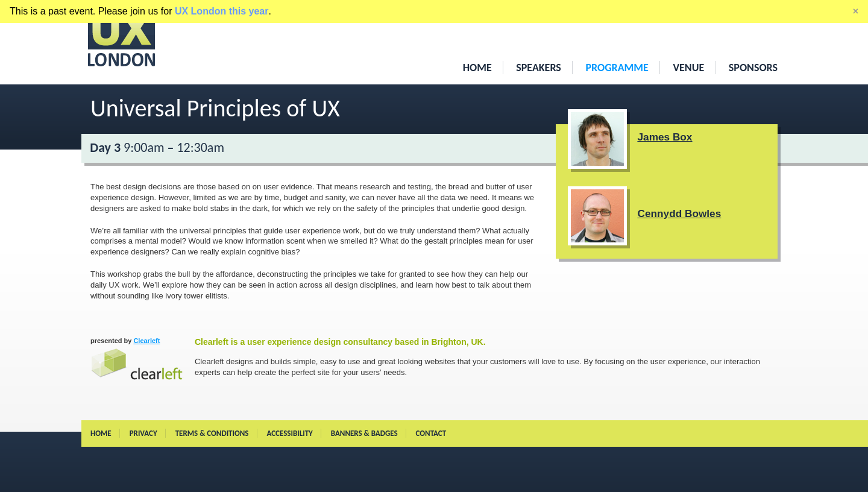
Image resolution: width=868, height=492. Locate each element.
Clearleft (137, 358)
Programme (617, 68)
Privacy (143, 433)
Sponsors (753, 68)
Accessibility (289, 433)
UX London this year (222, 11)
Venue (688, 68)
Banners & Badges (364, 433)
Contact (431, 433)
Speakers (539, 68)
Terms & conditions (212, 433)
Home (477, 68)
